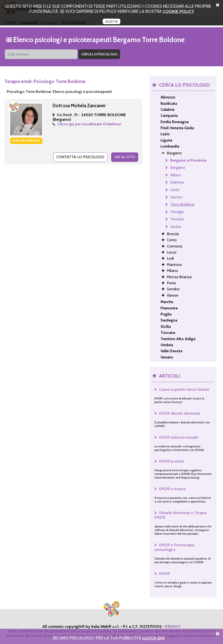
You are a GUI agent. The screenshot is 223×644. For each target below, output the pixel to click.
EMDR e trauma (172, 489)
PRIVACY (173, 626)
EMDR (164, 573)
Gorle (175, 190)
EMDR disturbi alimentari (180, 413)
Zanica (176, 227)
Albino (176, 175)
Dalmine (177, 182)
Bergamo (178, 168)
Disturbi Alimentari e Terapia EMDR (181, 515)
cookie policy (178, 11)
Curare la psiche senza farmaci (184, 389)
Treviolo (177, 219)
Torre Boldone (182, 204)
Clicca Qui (153, 638)
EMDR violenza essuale (179, 437)
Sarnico (176, 197)
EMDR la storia (171, 461)
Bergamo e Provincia (188, 160)
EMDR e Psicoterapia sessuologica (174, 547)
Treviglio (177, 212)
